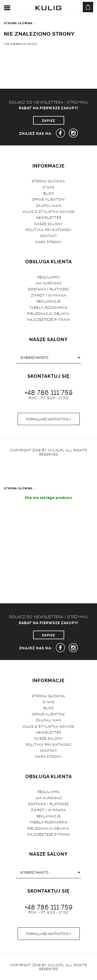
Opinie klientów (48, 199)
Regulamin (48, 277)
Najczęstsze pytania (49, 319)
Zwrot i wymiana (49, 295)
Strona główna (48, 181)
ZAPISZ (48, 120)
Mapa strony (49, 242)
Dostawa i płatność (49, 289)
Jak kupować (49, 283)
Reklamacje (49, 301)
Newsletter (49, 217)
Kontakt (49, 235)
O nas (48, 187)
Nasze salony (48, 223)
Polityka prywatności (49, 229)
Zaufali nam (49, 205)
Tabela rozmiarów (49, 307)
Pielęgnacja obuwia (48, 313)
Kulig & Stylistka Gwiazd (49, 211)
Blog (49, 193)
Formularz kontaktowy (49, 419)
